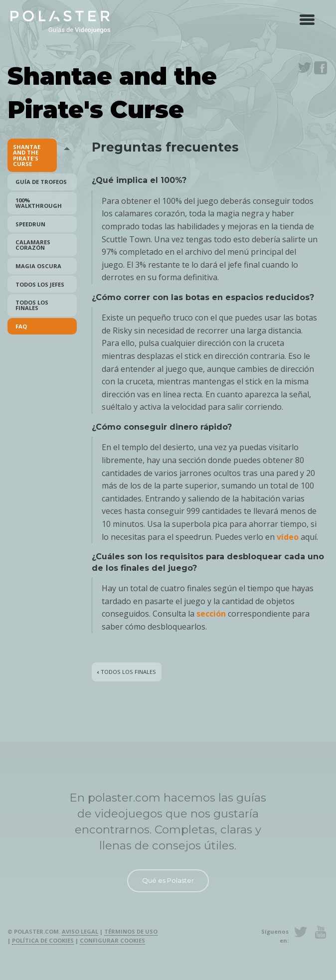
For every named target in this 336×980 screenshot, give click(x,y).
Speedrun (30, 224)
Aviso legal (80, 931)
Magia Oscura (38, 266)
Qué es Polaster (168, 880)
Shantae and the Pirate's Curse (27, 155)
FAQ (21, 326)
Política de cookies (43, 940)
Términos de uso (131, 931)
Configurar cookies (112, 940)
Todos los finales (32, 305)
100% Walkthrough (39, 203)
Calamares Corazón (33, 245)
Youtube (321, 932)
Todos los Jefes (40, 284)
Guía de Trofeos (41, 182)
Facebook (321, 68)
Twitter (305, 68)
